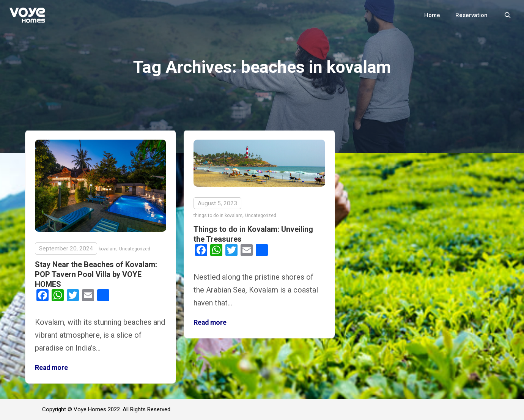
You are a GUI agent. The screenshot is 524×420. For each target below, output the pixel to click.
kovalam (108, 249)
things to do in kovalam (218, 216)
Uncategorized (135, 249)
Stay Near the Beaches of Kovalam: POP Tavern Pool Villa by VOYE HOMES (96, 274)
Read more (51, 368)
